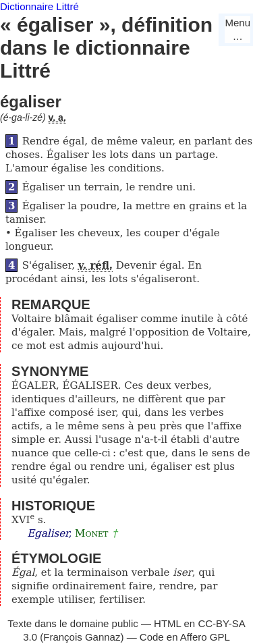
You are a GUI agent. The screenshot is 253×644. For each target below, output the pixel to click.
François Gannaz (82, 637)
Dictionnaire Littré (39, 6)
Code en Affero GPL (185, 637)
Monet (91, 533)
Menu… (237, 29)
